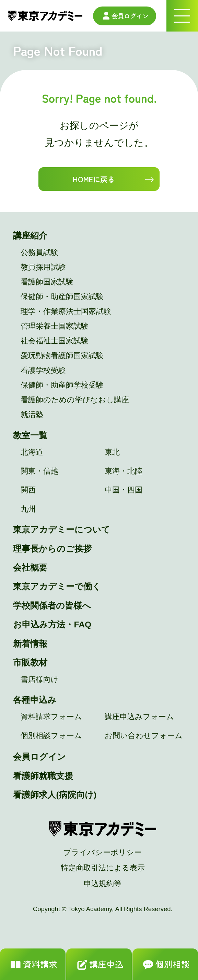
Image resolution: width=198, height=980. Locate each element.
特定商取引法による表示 (103, 868)
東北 (112, 452)
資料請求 (33, 965)
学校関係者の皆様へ (52, 606)
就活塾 (32, 415)
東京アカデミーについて (62, 530)
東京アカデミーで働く (57, 586)
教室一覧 (30, 435)
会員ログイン (125, 16)
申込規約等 (103, 884)
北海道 (32, 452)
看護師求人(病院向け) (55, 795)
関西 (28, 490)
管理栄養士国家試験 (55, 326)
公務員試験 (39, 253)
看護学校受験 (43, 370)
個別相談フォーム (51, 736)
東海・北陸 (124, 471)
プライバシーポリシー (103, 853)
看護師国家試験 (47, 282)
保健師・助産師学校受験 (62, 385)
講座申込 (99, 965)
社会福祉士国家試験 (55, 341)
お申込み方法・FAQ (52, 624)
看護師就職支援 (43, 776)
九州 (28, 509)
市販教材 (30, 663)
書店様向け (40, 679)
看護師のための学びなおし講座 (75, 400)
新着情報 (30, 644)
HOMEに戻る (94, 179)
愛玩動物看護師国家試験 (62, 356)
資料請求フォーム (51, 717)
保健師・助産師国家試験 (62, 297)
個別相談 (165, 965)
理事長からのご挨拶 (52, 549)
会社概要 (30, 568)
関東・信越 (39, 471)
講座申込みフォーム (139, 717)
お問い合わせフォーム (144, 736)
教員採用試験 (43, 267)
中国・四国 (124, 490)
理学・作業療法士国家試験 (66, 311)
